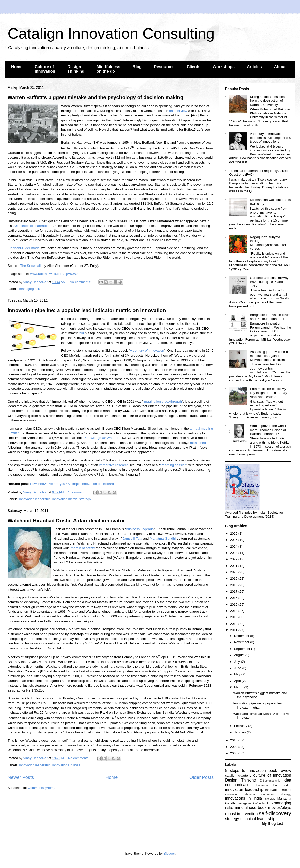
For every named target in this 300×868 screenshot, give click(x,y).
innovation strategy (276, 794)
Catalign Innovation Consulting (111, 33)
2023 (234, 553)
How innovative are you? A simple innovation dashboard (72, 484)
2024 (234, 546)
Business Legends (140, 529)
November (242, 642)
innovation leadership (35, 499)
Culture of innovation (45, 69)
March (239, 687)
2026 (234, 533)
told (81, 333)
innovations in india (66, 765)
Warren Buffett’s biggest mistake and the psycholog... (260, 695)
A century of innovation (147, 351)
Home (17, 67)
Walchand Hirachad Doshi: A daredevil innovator (66, 521)
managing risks (30, 289)
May (238, 674)
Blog (137, 67)
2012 (234, 624)
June (238, 668)
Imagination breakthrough (163, 401)
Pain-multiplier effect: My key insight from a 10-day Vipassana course (268, 393)
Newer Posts (21, 777)
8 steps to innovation (245, 770)
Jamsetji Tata (132, 539)
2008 (234, 753)
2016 (234, 598)
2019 (234, 578)
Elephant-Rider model (24, 248)
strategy (85, 499)
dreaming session (173, 465)
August (240, 655)
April (238, 681)
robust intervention (241, 814)
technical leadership (258, 819)
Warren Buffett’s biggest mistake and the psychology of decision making (95, 97)
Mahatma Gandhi (163, 539)
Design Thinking (76, 69)
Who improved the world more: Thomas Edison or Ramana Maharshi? (268, 430)
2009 (234, 747)
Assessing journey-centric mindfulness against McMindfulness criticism (269, 356)
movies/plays (280, 808)
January (241, 732)
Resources (164, 67)
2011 (234, 630)
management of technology (255, 803)
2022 (234, 559)
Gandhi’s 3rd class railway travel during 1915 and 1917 (269, 282)
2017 (234, 591)
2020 (234, 572)
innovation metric (65, 499)
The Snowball (30, 266)
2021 (234, 566)
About (280, 67)
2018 (234, 585)
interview (270, 799)
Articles (254, 67)
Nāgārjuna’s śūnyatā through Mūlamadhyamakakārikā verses (268, 243)
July (238, 662)
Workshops (224, 67)
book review (280, 770)
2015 (234, 604)
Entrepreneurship (270, 781)
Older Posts (201, 777)
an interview (178, 111)
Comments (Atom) (41, 788)
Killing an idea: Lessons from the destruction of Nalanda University (267, 101)
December (242, 636)
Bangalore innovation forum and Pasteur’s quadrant (270, 317)
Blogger (169, 853)
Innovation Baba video (273, 785)
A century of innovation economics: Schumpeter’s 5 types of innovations (270, 138)
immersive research (114, 465)
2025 (234, 540)
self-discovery (275, 813)
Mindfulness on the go (108, 69)
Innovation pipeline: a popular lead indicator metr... (258, 705)
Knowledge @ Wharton (102, 438)
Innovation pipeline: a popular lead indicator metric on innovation (87, 310)
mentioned (198, 443)
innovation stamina (240, 794)
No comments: (81, 282)
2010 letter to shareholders (33, 226)
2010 (234, 740)
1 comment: (77, 492)
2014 (234, 611)
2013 (234, 617)
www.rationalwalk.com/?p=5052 (54, 274)
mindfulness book (251, 808)
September (243, 649)
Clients (194, 67)
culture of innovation (272, 775)
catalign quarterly (238, 776)
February (241, 726)
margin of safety (83, 548)
